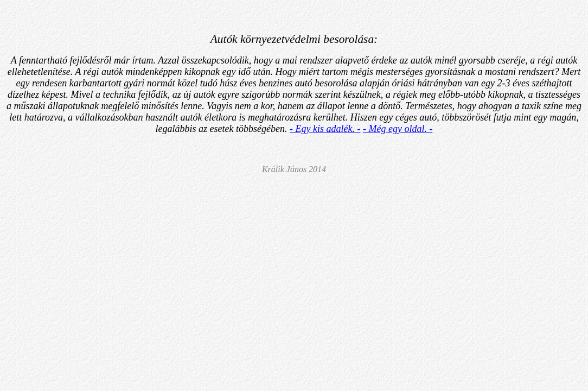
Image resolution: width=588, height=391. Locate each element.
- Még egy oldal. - (398, 129)
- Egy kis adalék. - (325, 129)
